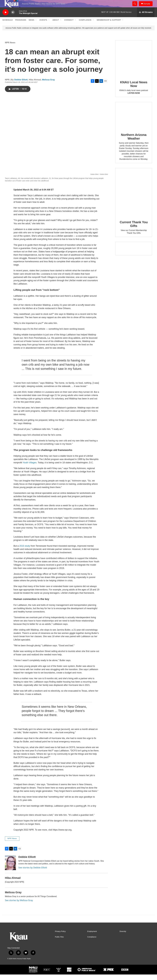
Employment (92, 937)
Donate (148, 6)
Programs (21, 25)
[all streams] (146, 18)
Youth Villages (30, 468)
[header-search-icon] (136, 6)
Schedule (8, 25)
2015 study (25, 551)
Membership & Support (109, 25)
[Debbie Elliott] (10, 868)
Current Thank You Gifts (134, 229)
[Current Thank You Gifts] (134, 198)
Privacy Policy (60, 937)
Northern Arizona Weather (134, 142)
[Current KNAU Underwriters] (134, 254)
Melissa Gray (49, 85)
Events (43, 25)
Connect (69, 25)
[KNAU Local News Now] (134, 64)
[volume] (13, 18)
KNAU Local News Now (134, 90)
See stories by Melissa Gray (19, 906)
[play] (6, 18)
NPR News (10, 48)
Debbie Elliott (21, 85)
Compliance (85, 25)
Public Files (59, 942)
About (56, 25)
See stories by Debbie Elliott (33, 873)
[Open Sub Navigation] (36, 25)
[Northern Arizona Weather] (134, 121)
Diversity (123, 937)
